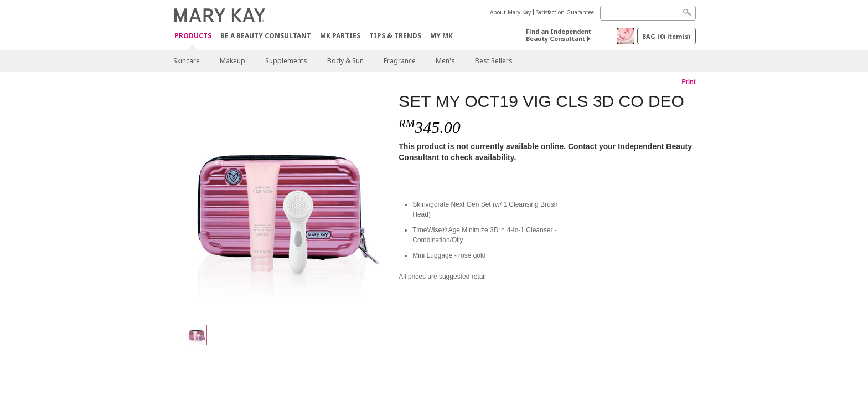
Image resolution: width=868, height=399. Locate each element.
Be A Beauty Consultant (266, 36)
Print (688, 81)
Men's (445, 61)
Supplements (286, 61)
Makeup (232, 61)
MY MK (441, 36)
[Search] (648, 13)
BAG (666, 36)
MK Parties (340, 36)
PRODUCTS (193, 36)
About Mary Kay (510, 12)
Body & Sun (345, 61)
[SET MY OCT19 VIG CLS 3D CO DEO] (282, 203)
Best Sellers (494, 61)
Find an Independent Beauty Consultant (559, 35)
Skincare (187, 61)
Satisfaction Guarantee (565, 12)
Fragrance (400, 61)
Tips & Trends (395, 36)
